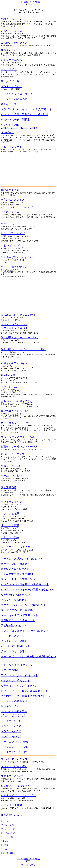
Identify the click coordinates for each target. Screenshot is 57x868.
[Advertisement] (28, 170)
